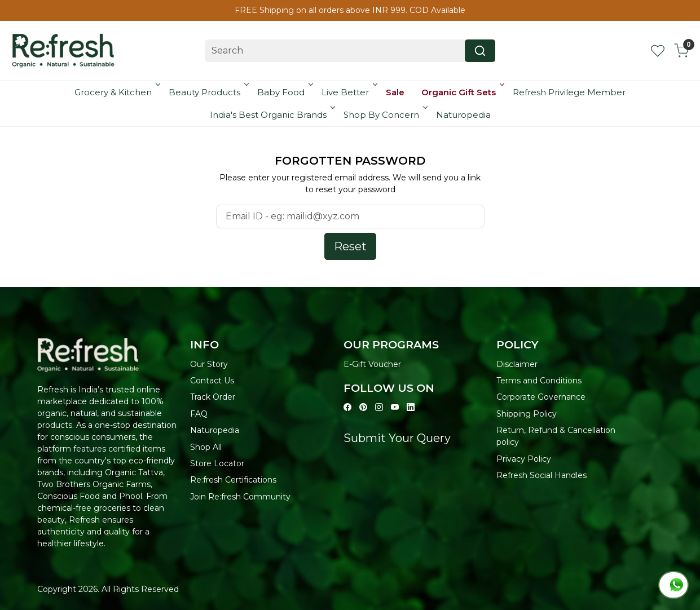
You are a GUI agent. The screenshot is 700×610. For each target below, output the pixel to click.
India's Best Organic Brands (272, 115)
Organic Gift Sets (462, 92)
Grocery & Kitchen (116, 92)
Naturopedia (463, 115)
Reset (350, 246)
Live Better (349, 92)
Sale (395, 92)
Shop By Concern (385, 115)
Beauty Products (208, 92)
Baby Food (284, 92)
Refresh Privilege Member (569, 92)
